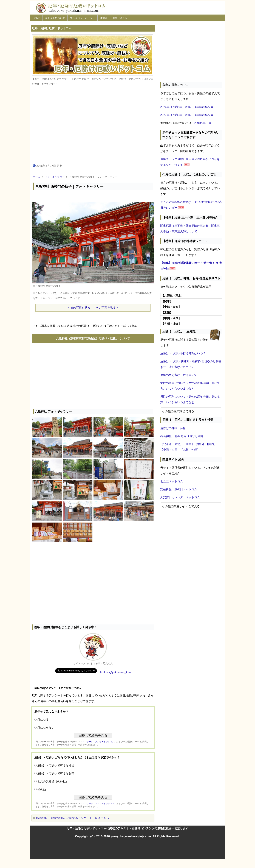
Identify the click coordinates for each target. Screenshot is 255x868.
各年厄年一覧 (203, 123)
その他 (42, 789)
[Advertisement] (93, 375)
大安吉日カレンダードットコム (180, 497)
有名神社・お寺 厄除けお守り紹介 (182, 436)
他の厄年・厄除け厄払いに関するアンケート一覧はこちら (72, 818)
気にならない (46, 728)
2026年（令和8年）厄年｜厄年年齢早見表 (187, 107)
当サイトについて (55, 18)
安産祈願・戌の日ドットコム (179, 489)
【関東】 (189, 444)
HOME (36, 18)
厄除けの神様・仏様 (173, 428)
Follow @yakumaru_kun (115, 672)
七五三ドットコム (172, 481)
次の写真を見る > (107, 308)
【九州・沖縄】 (190, 450)
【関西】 (211, 444)
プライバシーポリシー (83, 18)
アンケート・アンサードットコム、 (99, 742)
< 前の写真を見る (79, 308)
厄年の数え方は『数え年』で (179, 375)
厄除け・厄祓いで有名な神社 (56, 765)
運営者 (104, 18)
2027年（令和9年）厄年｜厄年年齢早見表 (187, 115)
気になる (43, 720)
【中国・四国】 (170, 450)
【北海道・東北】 (172, 444)
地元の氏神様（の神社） (53, 781)
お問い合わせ (120, 18)
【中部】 (200, 444)
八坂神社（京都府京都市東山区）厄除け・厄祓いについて (93, 338)
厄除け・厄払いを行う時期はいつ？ (183, 353)
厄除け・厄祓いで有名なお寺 (56, 773)
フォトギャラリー (55, 177)
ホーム (36, 177)
